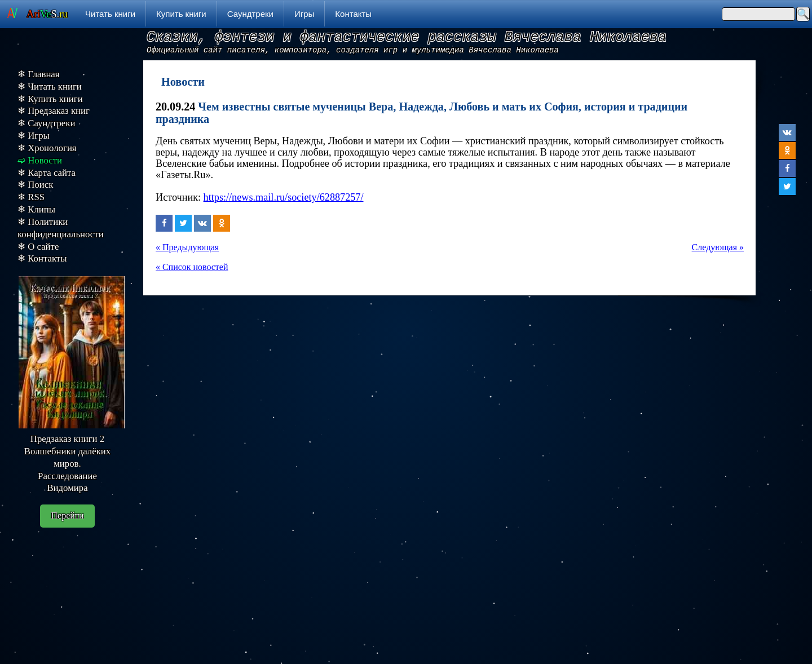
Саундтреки (250, 14)
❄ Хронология (47, 148)
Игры (304, 14)
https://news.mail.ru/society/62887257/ (284, 197)
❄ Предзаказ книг (54, 111)
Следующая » (718, 247)
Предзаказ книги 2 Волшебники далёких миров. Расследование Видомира (67, 463)
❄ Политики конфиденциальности (61, 228)
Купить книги (181, 14)
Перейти (68, 515)
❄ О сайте (38, 247)
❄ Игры (34, 136)
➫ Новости (40, 160)
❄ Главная (39, 74)
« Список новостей (192, 267)
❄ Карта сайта (47, 173)
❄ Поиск (35, 185)
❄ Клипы (36, 209)
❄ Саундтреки (46, 123)
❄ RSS (31, 197)
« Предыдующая (187, 247)
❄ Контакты (42, 258)
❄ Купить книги (50, 99)
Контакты (353, 14)
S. (47, 14)
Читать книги (110, 14)
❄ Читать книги (50, 87)
